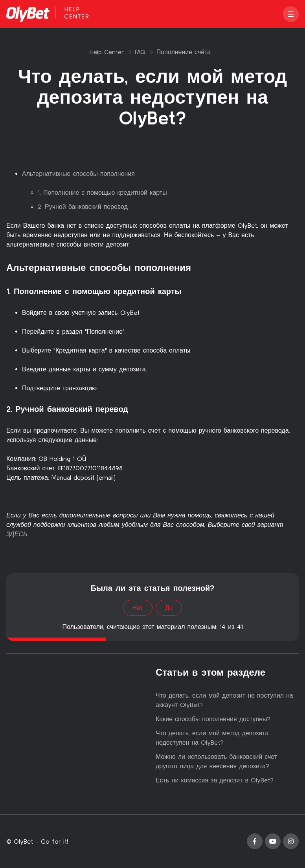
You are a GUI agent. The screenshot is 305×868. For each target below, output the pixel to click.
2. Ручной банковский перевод (83, 206)
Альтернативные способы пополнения (78, 174)
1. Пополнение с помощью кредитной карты (102, 192)
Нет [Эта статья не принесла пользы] (138, 608)
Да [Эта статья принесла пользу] (169, 608)
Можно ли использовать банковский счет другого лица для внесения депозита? (216, 761)
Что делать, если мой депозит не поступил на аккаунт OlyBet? (224, 700)
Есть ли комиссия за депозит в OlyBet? (215, 780)
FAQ (140, 52)
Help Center (107, 52)
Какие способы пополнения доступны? (213, 719)
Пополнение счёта (184, 52)
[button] (291, 14)
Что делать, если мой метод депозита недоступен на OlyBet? (212, 738)
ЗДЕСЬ (17, 534)
